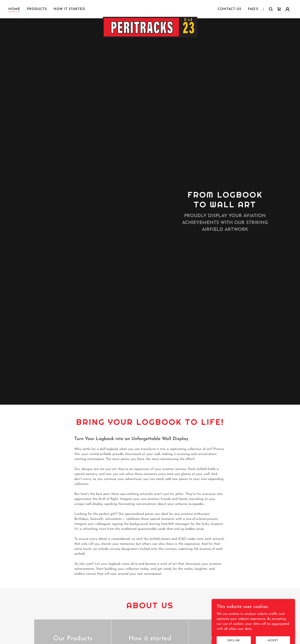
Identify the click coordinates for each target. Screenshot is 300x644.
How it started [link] (69, 9)
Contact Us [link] (229, 9)
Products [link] (37, 9)
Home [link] (14, 9)
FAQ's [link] (253, 9)
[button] (287, 9)
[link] (150, 8)
